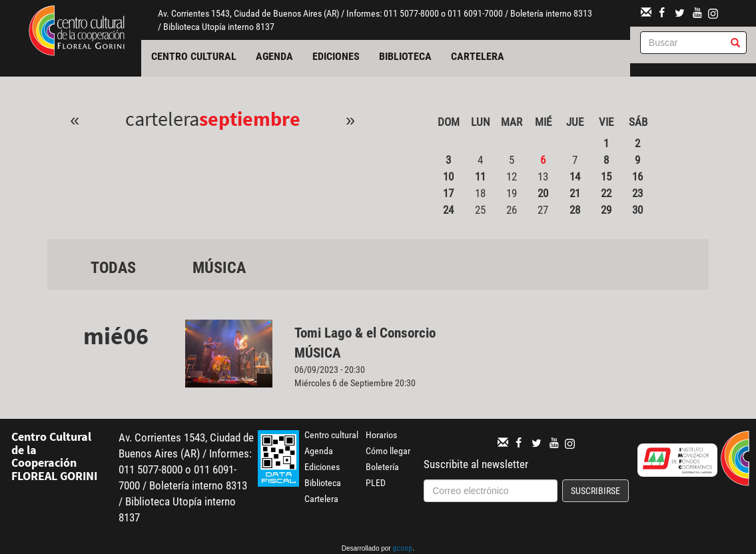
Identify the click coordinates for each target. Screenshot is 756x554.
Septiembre (250, 119)
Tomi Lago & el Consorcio (367, 333)
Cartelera (478, 56)
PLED (376, 483)
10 (448, 176)
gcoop (402, 549)
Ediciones (336, 56)
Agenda (274, 56)
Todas (113, 268)
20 (543, 193)
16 (637, 176)
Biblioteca (405, 56)
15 (606, 176)
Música (219, 268)
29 (606, 210)
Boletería (382, 467)
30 (637, 210)
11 (480, 176)
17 (448, 193)
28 (575, 210)
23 (637, 193)
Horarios (381, 435)
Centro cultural (194, 56)
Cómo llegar (388, 451)
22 (606, 193)
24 (448, 210)
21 (575, 193)
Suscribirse (595, 491)
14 (575, 176)
